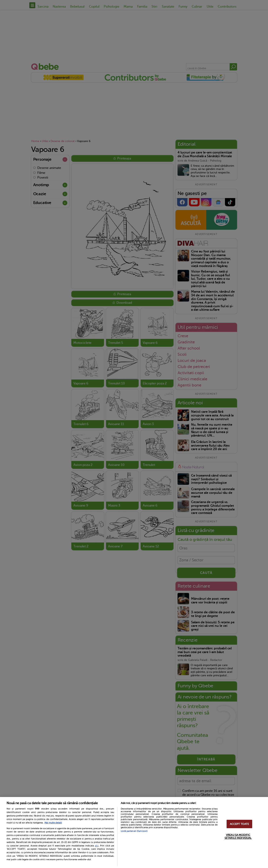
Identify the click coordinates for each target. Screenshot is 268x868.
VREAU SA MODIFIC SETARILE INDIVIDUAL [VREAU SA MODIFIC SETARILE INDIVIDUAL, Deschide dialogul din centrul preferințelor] (238, 836)
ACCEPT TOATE (239, 824)
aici (97, 846)
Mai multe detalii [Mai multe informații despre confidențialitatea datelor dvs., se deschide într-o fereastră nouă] (53, 823)
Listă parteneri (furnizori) (134, 831)
